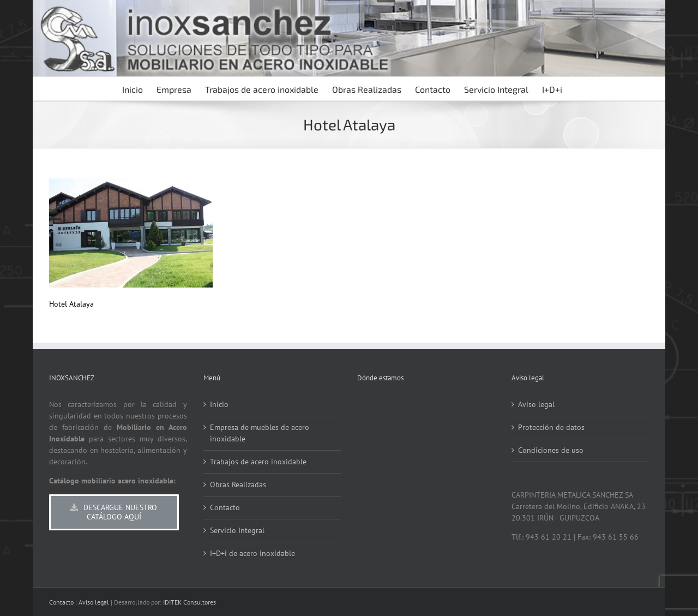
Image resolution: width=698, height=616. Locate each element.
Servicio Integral (237, 530)
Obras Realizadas (238, 485)
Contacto (225, 507)
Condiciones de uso (551, 450)
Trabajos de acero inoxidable (258, 462)
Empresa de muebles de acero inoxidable (260, 433)
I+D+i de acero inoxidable (252, 553)
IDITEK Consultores (189, 602)
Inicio (219, 404)
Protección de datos (551, 427)
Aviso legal (536, 404)
